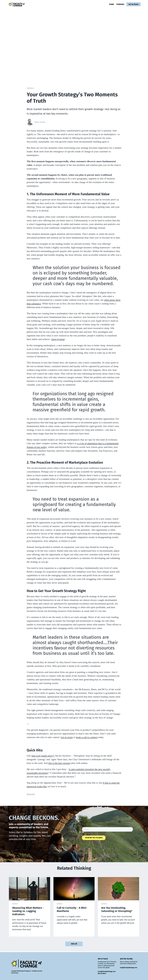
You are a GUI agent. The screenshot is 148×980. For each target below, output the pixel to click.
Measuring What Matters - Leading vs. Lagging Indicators (28, 911)
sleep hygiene (58, 339)
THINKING (119, 4)
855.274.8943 (102, 973)
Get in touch (67, 737)
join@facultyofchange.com (129, 968)
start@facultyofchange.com (107, 971)
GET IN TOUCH (133, 4)
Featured (31, 794)
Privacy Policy (15, 973)
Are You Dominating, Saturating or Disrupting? (117, 909)
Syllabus (30, 88)
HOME (111, 4)
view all (74, 944)
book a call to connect (87, 737)
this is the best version (59, 763)
